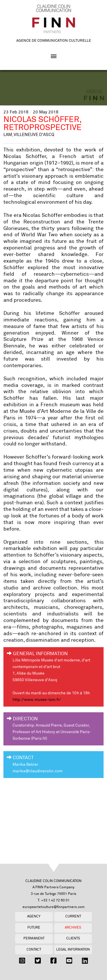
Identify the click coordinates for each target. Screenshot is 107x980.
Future (34, 928)
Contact (34, 950)
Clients (73, 938)
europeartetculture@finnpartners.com (54, 907)
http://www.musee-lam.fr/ (37, 700)
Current (73, 916)
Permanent (34, 938)
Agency (34, 916)
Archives (73, 928)
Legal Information (73, 950)
